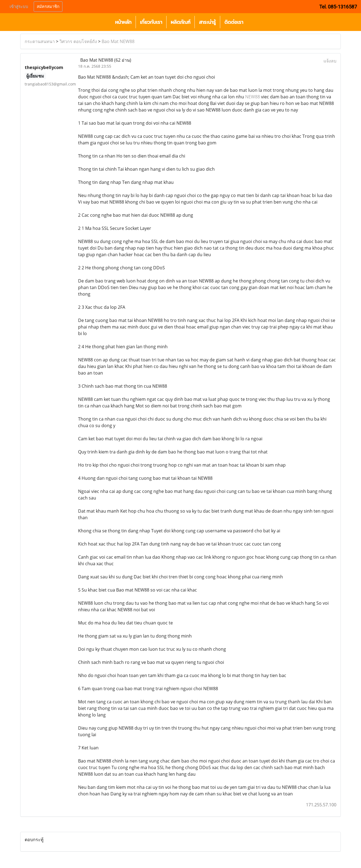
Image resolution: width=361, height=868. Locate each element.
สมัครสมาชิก (48, 7)
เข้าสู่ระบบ (19, 7)
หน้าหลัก (123, 22)
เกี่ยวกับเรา (151, 22)
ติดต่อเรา (234, 22)
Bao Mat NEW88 (118, 41)
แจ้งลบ (330, 61)
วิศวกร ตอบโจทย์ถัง (78, 41)
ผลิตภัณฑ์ (180, 22)
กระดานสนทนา (40, 41)
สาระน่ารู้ (207, 22)
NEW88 (253, 97)
